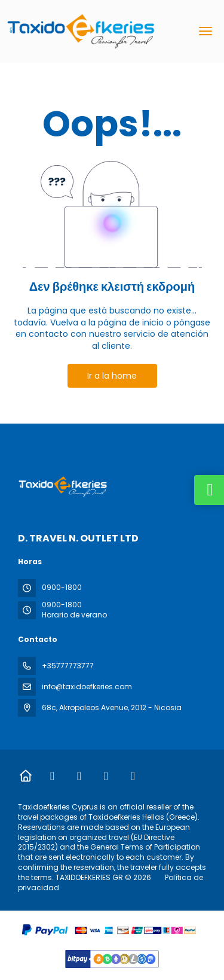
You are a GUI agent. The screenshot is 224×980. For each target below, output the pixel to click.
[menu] (205, 31)
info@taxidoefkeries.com (87, 687)
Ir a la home (112, 376)
